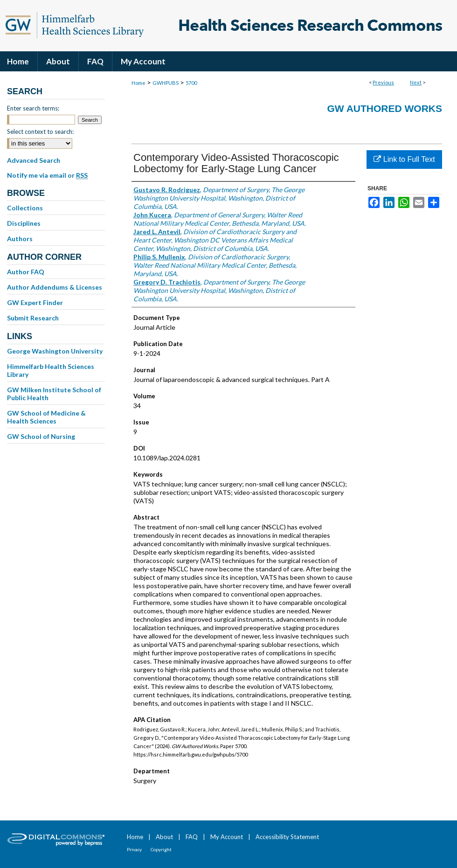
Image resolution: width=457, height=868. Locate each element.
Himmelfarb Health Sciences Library (51, 370)
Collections (25, 208)
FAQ (192, 837)
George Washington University (55, 351)
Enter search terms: (33, 108)
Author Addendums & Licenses (55, 287)
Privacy (134, 849)
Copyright (161, 849)
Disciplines (24, 223)
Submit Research (33, 318)
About (164, 837)
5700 (191, 83)
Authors (20, 239)
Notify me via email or (47, 175)
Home (138, 83)
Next (416, 82)
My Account (227, 837)
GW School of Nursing (41, 436)
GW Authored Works (384, 108)
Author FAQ (26, 272)
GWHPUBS (166, 83)
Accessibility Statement (287, 837)
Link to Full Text (404, 159)
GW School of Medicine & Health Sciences (46, 417)
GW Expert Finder (35, 302)
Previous (383, 82)
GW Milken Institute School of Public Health (54, 394)
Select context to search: (40, 132)
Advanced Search (34, 160)
